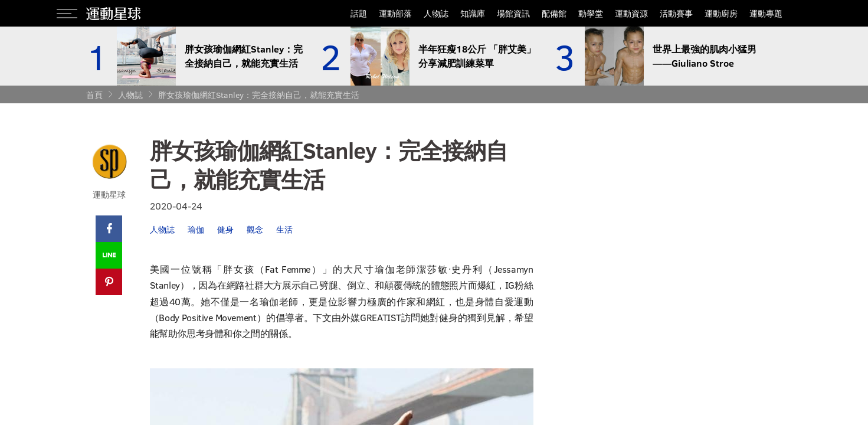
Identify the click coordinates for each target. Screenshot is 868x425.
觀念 (255, 229)
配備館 (554, 13)
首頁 (94, 95)
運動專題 (766, 13)
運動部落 (395, 13)
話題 (359, 13)
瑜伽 (196, 229)
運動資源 (631, 13)
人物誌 (436, 13)
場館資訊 (513, 13)
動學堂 (591, 13)
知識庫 (473, 13)
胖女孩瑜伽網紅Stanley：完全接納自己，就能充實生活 (259, 95)
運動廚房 (721, 13)
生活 (284, 229)
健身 (225, 229)
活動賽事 (676, 13)
